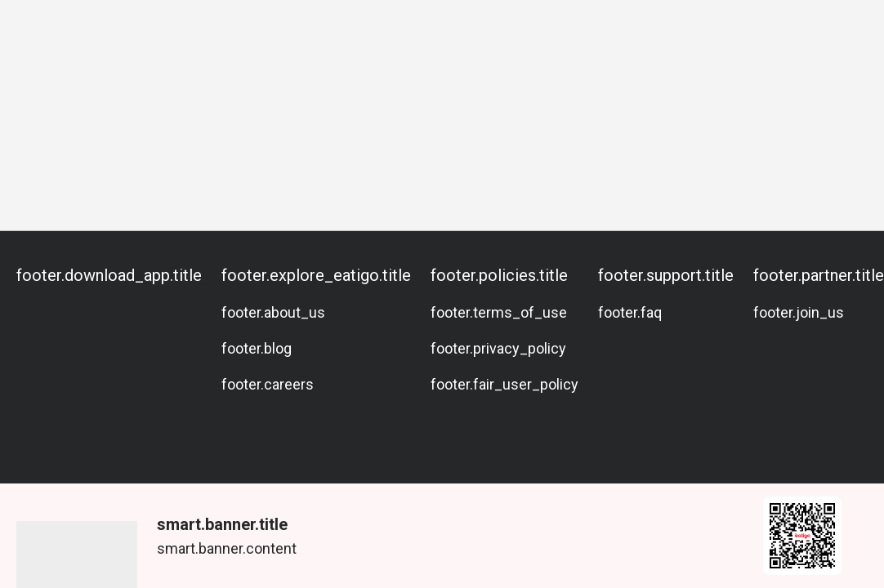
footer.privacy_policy (498, 348)
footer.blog (257, 348)
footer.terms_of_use (499, 312)
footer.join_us (799, 312)
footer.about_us (273, 312)
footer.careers (268, 384)
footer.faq (630, 312)
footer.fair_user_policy (505, 384)
